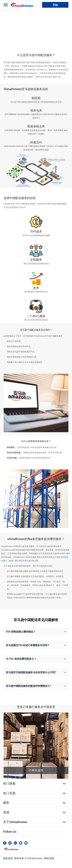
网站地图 (49, 858)
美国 (66, 557)
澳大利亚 (19, 561)
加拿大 (4, 561)
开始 (55, 5)
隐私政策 (8, 858)
